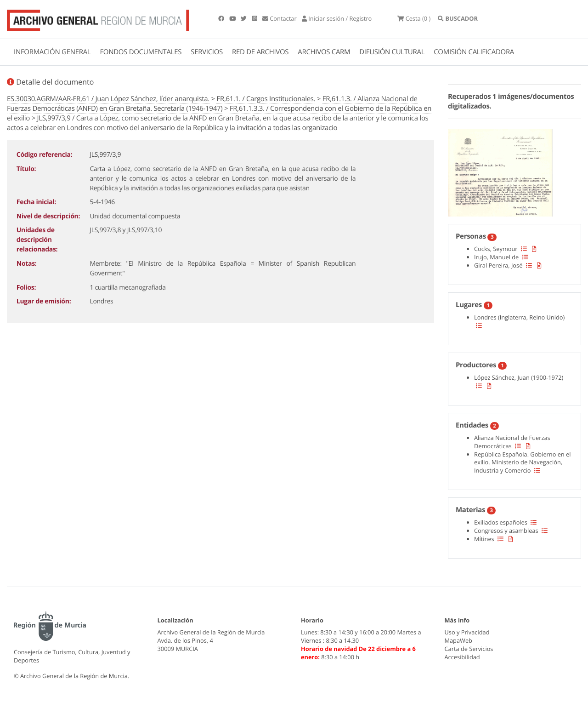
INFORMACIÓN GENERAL (52, 52)
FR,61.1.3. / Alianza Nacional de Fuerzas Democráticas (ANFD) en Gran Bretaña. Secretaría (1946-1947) (212, 104)
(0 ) (414, 18)
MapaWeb (458, 640)
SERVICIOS (207, 52)
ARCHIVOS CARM (324, 52)
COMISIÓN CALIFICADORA (474, 52)
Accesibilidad (462, 657)
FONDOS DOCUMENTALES (141, 52)
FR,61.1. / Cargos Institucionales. (266, 99)
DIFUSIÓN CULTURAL (392, 52)
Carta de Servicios (469, 649)
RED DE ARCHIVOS (260, 52)
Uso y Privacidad (467, 632)
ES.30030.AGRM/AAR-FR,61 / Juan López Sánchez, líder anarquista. (108, 99)
